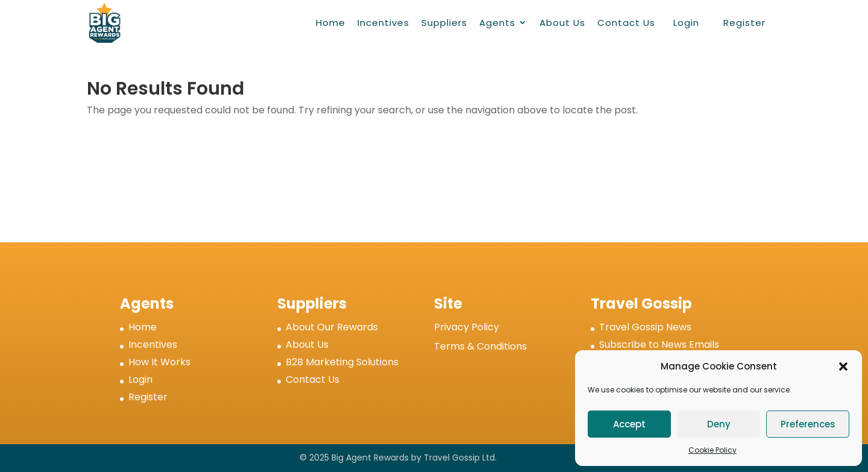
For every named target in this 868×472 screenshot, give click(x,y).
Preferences (808, 424)
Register (744, 23)
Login (686, 23)
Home (331, 23)
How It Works (159, 362)
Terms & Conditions (480, 346)
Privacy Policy (467, 327)
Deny (719, 424)
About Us (562, 23)
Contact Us (626, 23)
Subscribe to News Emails (659, 345)
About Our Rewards (332, 327)
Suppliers (444, 23)
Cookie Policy (712, 450)
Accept (629, 424)
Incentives (383, 23)
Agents (497, 23)
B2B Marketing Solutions (342, 362)
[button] (843, 367)
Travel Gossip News (645, 327)
